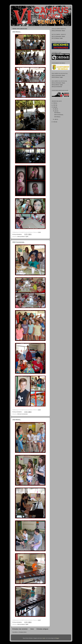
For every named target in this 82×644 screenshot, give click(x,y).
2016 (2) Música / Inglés (23, 237)
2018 (55, 103)
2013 (55, 122)
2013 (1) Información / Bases (58, 83)
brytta (44, 638)
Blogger (57, 638)
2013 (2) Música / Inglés (57, 85)
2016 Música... (17, 32)
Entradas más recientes (20, 629)
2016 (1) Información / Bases (58, 75)
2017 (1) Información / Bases (58, 36)
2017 (55, 105)
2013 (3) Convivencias (57, 87)
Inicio (32, 629)
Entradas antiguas (42, 629)
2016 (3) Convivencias (22, 414)
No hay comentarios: (17, 234)
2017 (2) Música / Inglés (57, 38)
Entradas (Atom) (23, 632)
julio (56, 109)
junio (56, 111)
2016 (55, 107)
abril (56, 119)
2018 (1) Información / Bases (58, 31)
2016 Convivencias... (19, 242)
